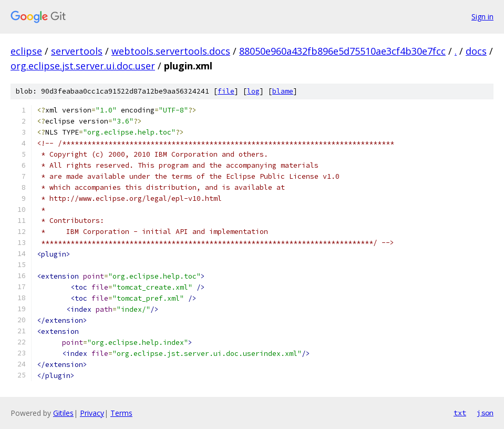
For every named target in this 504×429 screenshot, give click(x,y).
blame (283, 91)
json (485, 413)
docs (476, 51)
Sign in (482, 17)
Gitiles (63, 413)
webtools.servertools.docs (171, 51)
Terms (121, 413)
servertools (77, 51)
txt (460, 413)
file (226, 91)
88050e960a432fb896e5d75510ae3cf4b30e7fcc (342, 51)
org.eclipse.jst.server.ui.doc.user (83, 66)
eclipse (26, 51)
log (253, 91)
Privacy (92, 413)
